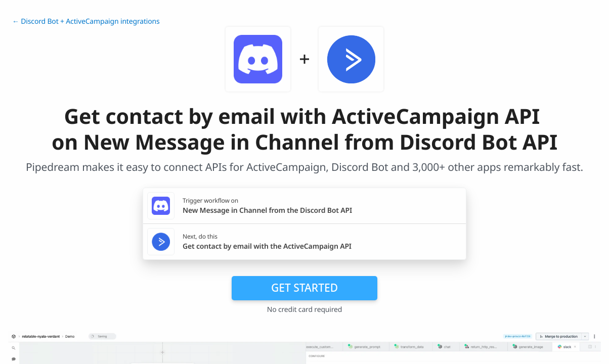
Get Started (304, 288)
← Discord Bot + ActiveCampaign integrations (86, 21)
